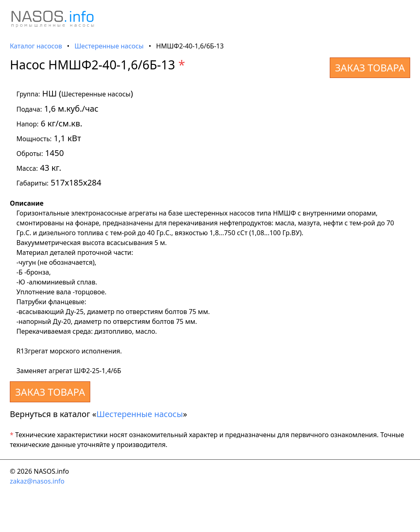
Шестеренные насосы (109, 46)
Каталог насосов (36, 46)
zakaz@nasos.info (37, 481)
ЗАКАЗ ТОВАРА (370, 68)
